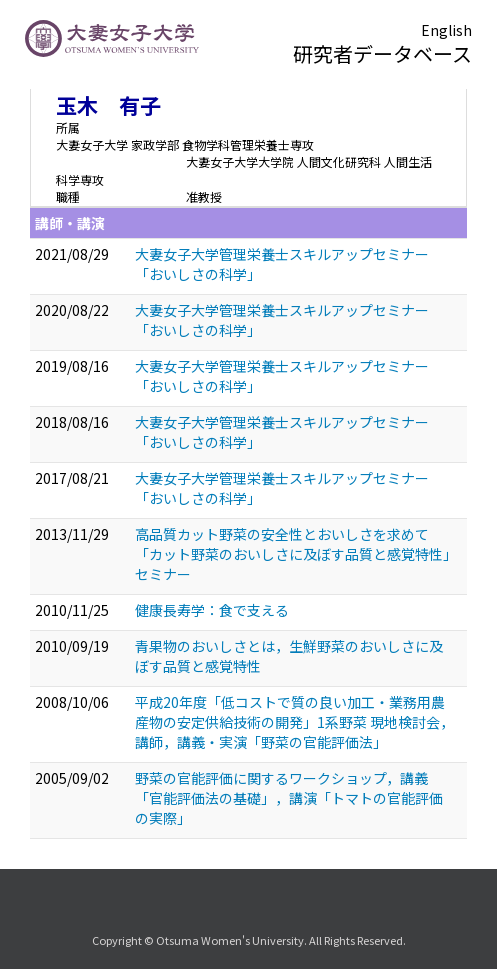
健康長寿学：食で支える (212, 610)
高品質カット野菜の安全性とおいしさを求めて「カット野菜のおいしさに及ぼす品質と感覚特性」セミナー (292, 554)
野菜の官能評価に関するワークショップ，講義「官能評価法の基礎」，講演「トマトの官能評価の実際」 (289, 798)
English (446, 30)
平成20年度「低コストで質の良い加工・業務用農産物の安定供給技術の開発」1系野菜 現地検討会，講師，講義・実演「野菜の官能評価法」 (294, 722)
